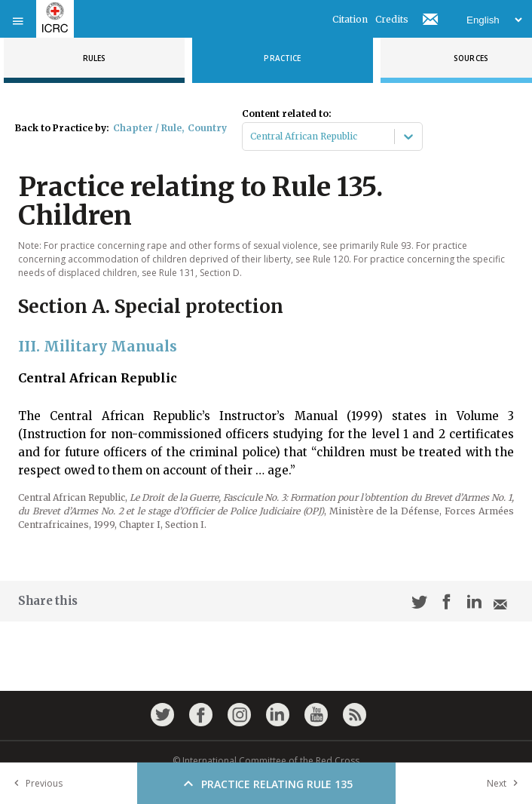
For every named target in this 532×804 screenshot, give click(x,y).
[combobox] (251, 137)
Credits (392, 19)
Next (506, 783)
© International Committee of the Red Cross (266, 761)
